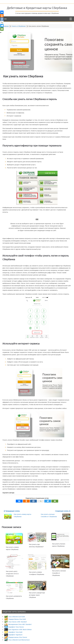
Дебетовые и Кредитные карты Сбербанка (37, 8)
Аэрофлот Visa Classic (15, 632)
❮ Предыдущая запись (12, 517)
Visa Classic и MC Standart (16, 627)
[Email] (55, 507)
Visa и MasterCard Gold (15, 622)
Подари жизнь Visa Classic (16, 643)
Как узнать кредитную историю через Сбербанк (37, 600)
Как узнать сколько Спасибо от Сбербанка (59, 578)
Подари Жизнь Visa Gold (16, 625)
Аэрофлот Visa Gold (14, 637)
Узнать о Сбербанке (19, 26)
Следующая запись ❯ (62, 517)
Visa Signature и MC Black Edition (19, 635)
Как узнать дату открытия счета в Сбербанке (13, 579)
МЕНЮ (4, 19)
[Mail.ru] (33, 507)
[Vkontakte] (19, 507)
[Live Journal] (41, 507)
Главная (6, 26)
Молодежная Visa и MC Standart (18, 630)
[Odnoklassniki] (26, 507)
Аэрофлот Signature (14, 640)
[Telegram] (48, 507)
